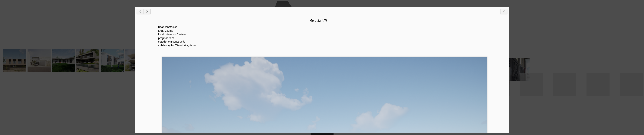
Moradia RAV (318, 21)
